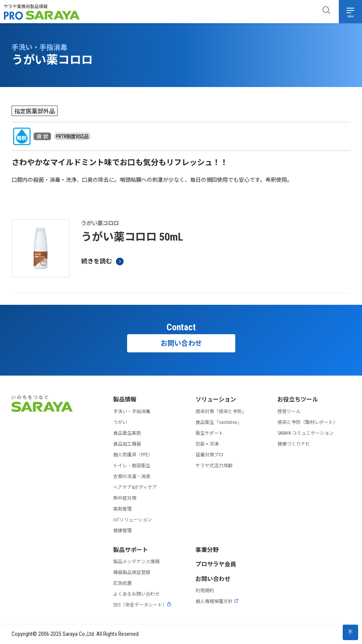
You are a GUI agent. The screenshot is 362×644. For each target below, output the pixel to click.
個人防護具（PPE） (133, 455)
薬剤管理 (122, 509)
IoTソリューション (133, 520)
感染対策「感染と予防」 (221, 412)
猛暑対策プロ (209, 455)
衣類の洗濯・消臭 (132, 477)
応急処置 (122, 583)
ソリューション (216, 400)
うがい (120, 422)
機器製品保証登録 (132, 572)
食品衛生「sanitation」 (219, 422)
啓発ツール (289, 412)
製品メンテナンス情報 (136, 562)
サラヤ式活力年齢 (214, 466)
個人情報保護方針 (217, 601)
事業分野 (207, 550)
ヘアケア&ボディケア (135, 487)
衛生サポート (209, 433)
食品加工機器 (127, 444)
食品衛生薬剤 (127, 433)
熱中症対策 (125, 498)
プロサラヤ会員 (216, 564)
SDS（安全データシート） (142, 605)
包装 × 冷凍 (207, 444)
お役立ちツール (298, 400)
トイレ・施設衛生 (132, 466)
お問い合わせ (181, 343)
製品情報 (125, 400)
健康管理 (122, 531)
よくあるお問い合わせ (136, 594)
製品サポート (131, 550)
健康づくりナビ (294, 444)
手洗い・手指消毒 (132, 412)
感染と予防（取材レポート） (308, 422)
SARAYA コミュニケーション (306, 433)
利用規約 (205, 591)
